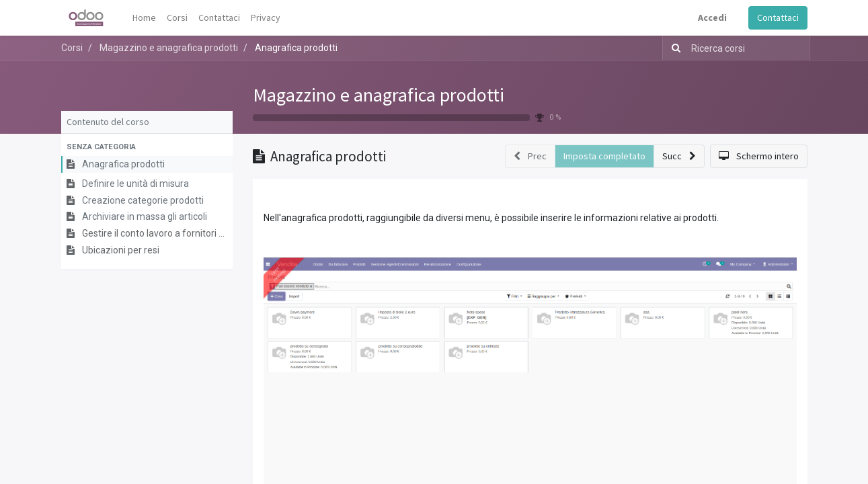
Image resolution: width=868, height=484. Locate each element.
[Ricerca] (673, 48)
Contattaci (778, 17)
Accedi (712, 17)
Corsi (72, 48)
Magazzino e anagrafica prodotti (379, 95)
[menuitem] (144, 18)
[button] (147, 148)
